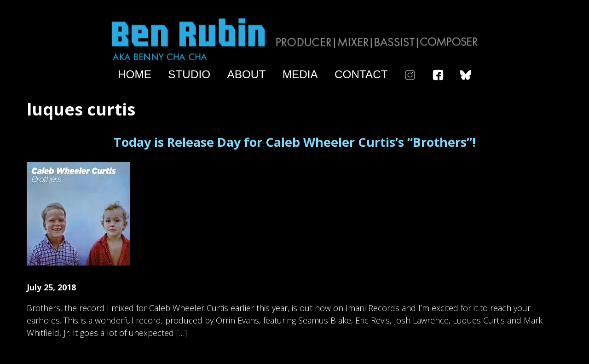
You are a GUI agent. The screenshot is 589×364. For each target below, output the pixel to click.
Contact (361, 75)
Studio (189, 75)
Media (300, 75)
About (247, 75)
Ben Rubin (294, 38)
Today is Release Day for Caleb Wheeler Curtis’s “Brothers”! (295, 142)
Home (135, 75)
